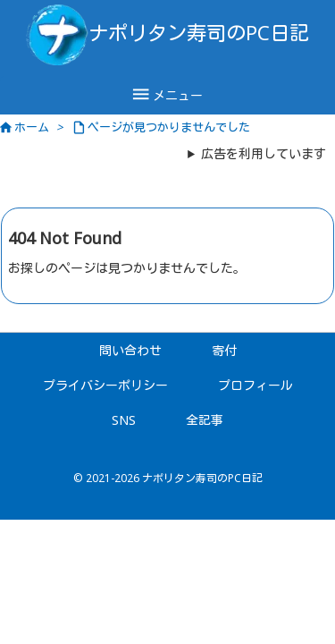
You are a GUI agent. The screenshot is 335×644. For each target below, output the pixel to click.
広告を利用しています (264, 153)
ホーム (32, 127)
